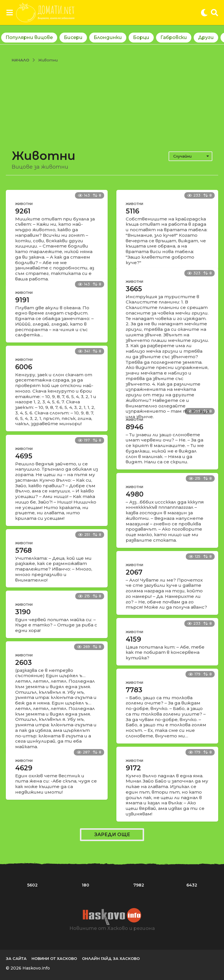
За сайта (16, 958)
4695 (24, 456)
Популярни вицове (29, 37)
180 (85, 885)
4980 (135, 494)
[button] (9, 13)
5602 (32, 885)
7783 (134, 690)
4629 (24, 768)
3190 (23, 612)
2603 (23, 663)
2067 (134, 572)
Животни (24, 204)
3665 (134, 289)
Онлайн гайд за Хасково (111, 958)
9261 (23, 211)
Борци (141, 37)
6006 (24, 367)
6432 (192, 885)
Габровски (174, 37)
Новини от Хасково (54, 958)
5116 (132, 211)
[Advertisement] (112, 106)
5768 (23, 550)
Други (206, 37)
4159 (133, 639)
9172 (133, 768)
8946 (134, 427)
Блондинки (108, 37)
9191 (22, 300)
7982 (139, 885)
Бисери (73, 37)
